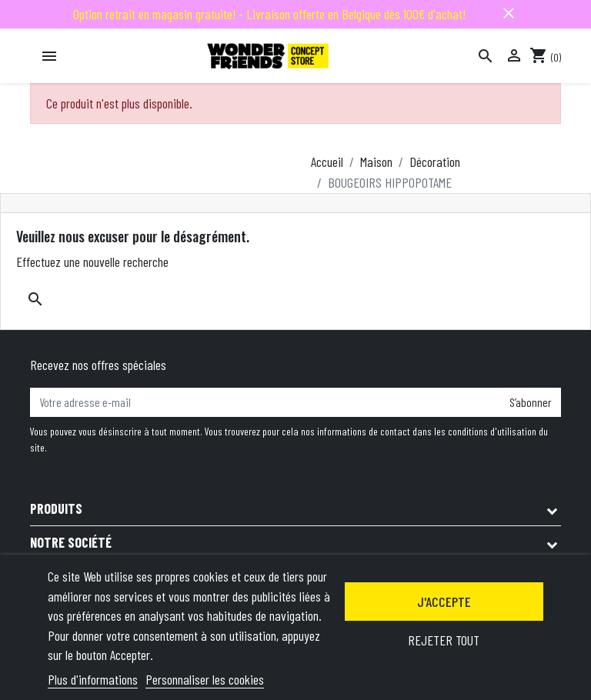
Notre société (71, 542)
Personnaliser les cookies (205, 679)
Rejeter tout (444, 640)
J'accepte (444, 602)
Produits (56, 508)
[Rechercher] (486, 56)
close (509, 13)
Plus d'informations (93, 679)
